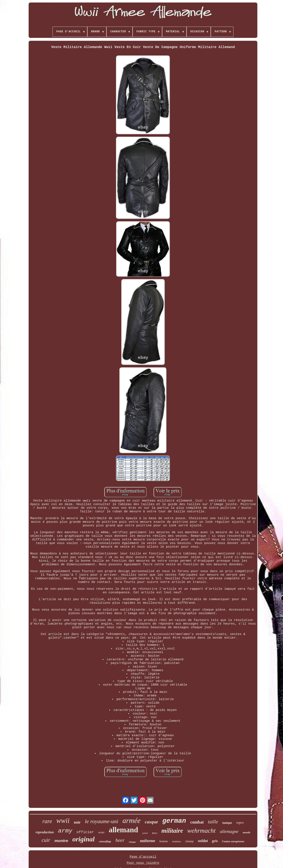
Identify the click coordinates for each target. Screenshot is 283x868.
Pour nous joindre (143, 863)
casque (151, 822)
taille (213, 822)
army (65, 831)
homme (164, 841)
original (84, 839)
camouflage (105, 841)
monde (246, 832)
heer (120, 840)
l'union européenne (233, 841)
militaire (172, 831)
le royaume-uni (101, 821)
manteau (177, 841)
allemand (123, 830)
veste (101, 832)
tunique (227, 823)
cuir (46, 840)
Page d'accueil (143, 857)
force (155, 833)
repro (240, 823)
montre (61, 841)
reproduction (45, 832)
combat (197, 822)
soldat (203, 841)
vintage (132, 842)
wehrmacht (201, 830)
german (174, 821)
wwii (63, 821)
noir (77, 822)
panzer (145, 833)
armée (132, 820)
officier (85, 832)
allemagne (229, 831)
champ (189, 841)
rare (47, 821)
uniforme (148, 841)
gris (215, 841)
